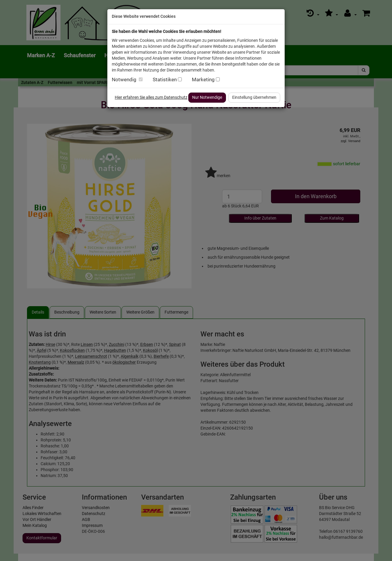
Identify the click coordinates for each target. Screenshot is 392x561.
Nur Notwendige (207, 97)
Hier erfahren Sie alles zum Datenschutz (151, 97)
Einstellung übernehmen (254, 97)
